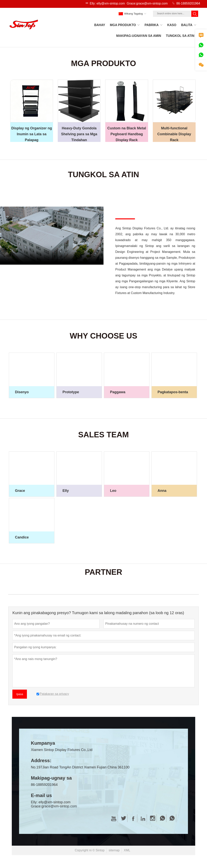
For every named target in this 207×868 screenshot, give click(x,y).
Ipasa (20, 695)
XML (127, 851)
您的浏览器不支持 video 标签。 (52, 237)
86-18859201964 (188, 3)
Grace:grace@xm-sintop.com (147, 3)
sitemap (114, 851)
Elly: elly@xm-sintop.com (107, 3)
